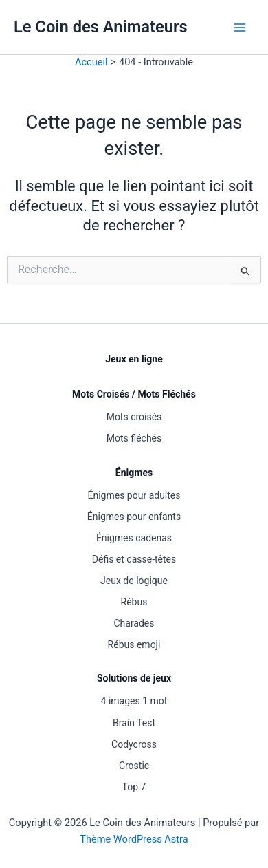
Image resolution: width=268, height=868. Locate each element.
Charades (134, 623)
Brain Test (134, 723)
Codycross (134, 744)
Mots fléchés (134, 438)
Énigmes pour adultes (134, 495)
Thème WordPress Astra (134, 839)
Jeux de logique (134, 581)
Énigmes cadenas (134, 538)
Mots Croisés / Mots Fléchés (134, 394)
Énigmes (134, 473)
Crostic (134, 766)
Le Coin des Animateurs (101, 27)
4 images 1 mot (134, 701)
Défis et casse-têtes (134, 559)
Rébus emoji (134, 644)
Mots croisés (134, 417)
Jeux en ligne (134, 359)
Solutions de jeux (134, 678)
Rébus (134, 602)
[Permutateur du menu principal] (240, 28)
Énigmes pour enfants (134, 517)
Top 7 (134, 787)
